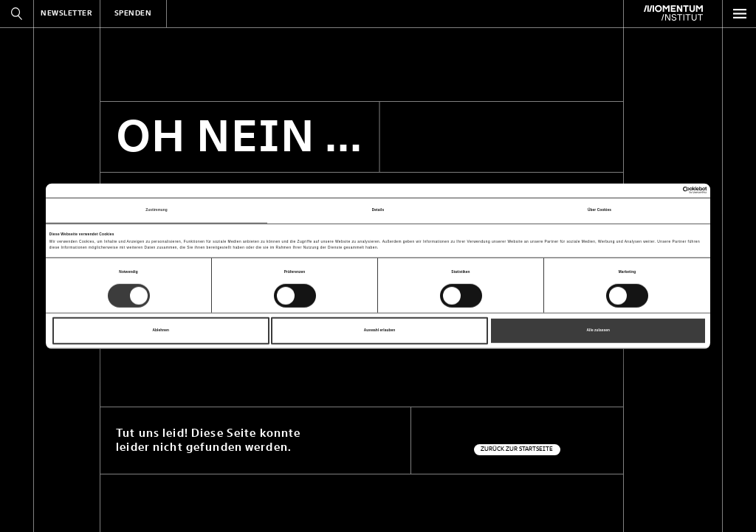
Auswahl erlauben (380, 330)
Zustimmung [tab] (157, 210)
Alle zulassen (598, 330)
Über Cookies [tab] (599, 210)
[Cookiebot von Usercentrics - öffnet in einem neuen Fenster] (642, 190)
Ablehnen (161, 330)
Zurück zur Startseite (517, 449)
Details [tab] (378, 210)
